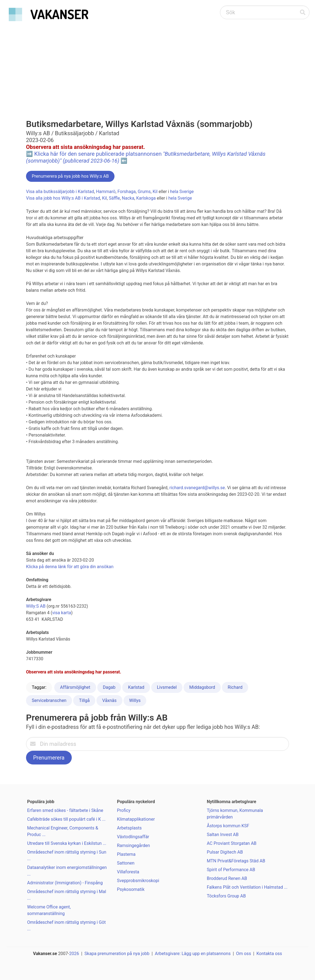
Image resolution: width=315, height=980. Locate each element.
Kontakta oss (269, 954)
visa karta (61, 613)
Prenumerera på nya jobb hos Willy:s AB (70, 176)
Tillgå (84, 700)
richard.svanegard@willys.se (197, 488)
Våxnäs (109, 700)
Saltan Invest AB (223, 835)
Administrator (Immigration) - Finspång (65, 883)
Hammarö (106, 192)
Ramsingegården (133, 846)
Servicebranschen (49, 700)
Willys (135, 700)
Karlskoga (146, 198)
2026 (74, 954)
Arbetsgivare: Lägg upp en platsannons (193, 954)
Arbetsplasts (129, 828)
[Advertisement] (157, 65)
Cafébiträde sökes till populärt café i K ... (66, 819)
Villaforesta (128, 872)
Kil (155, 192)
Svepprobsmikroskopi (138, 881)
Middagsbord (202, 687)
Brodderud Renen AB (227, 878)
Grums (144, 192)
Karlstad (136, 687)
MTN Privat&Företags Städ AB (236, 861)
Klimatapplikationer (136, 819)
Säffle (114, 198)
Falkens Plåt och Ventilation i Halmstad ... (247, 887)
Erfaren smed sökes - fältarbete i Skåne (65, 810)
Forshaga (127, 192)
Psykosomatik (131, 889)
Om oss (244, 954)
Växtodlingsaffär (133, 837)
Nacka (128, 198)
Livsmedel (167, 687)
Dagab (109, 687)
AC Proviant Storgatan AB (232, 843)
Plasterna (126, 854)
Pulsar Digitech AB (225, 852)
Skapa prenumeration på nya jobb (117, 954)
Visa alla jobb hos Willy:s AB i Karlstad (63, 198)
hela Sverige (182, 192)
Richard (235, 687)
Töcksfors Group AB (226, 896)
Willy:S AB (36, 606)
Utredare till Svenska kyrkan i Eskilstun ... (67, 843)
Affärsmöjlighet (75, 687)
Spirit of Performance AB (231, 870)
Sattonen (126, 863)
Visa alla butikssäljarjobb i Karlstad (60, 192)
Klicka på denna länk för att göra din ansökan (70, 567)
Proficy (124, 810)
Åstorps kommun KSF (228, 826)
